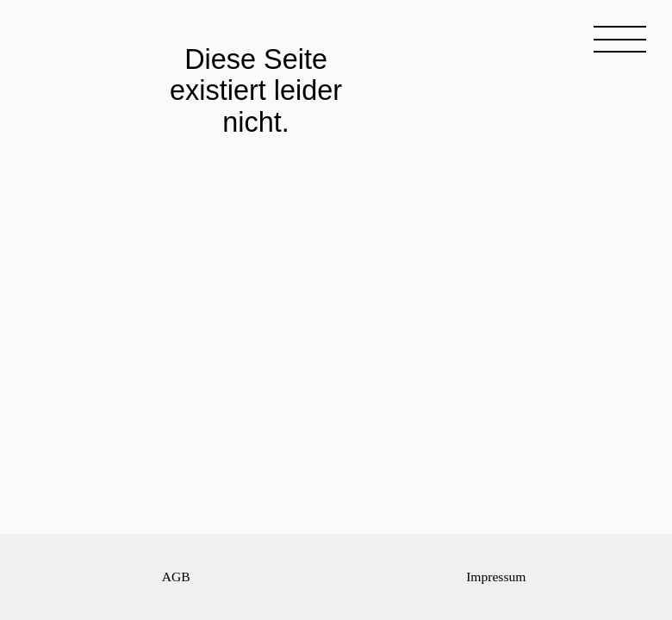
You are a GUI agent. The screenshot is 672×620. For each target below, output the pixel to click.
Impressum (496, 577)
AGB (176, 577)
